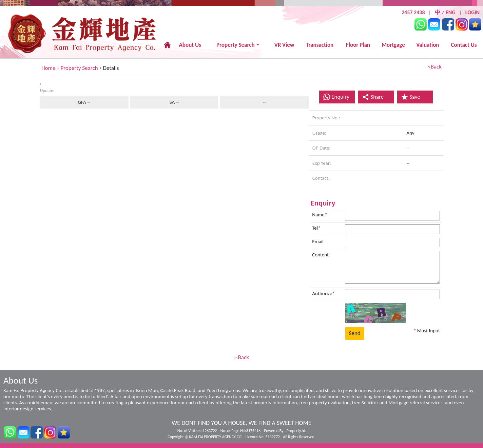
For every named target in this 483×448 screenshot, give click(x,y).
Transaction (320, 45)
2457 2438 (413, 12)
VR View (284, 45)
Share (373, 97)
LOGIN (472, 12)
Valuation (428, 45)
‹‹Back (241, 357)
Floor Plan (358, 45)
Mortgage (393, 45)
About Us (190, 45)
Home (49, 68)
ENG (451, 12)
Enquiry (340, 97)
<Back (435, 67)
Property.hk (296, 431)
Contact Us (464, 45)
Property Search (236, 45)
